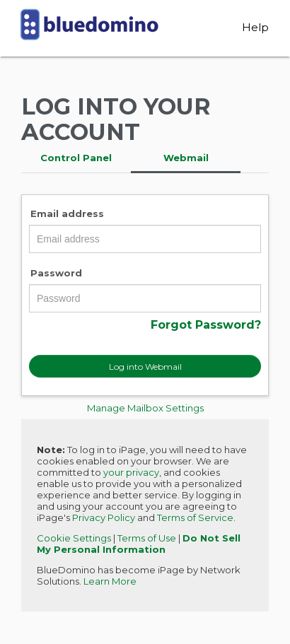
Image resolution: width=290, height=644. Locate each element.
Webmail (186, 158)
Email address (67, 213)
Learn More (110, 581)
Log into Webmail (145, 367)
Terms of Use (147, 538)
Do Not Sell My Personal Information (139, 544)
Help (255, 27)
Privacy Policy (104, 517)
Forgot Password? (206, 325)
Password (56, 273)
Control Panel (76, 158)
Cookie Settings (74, 538)
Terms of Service (195, 517)
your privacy (131, 472)
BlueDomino (89, 31)
